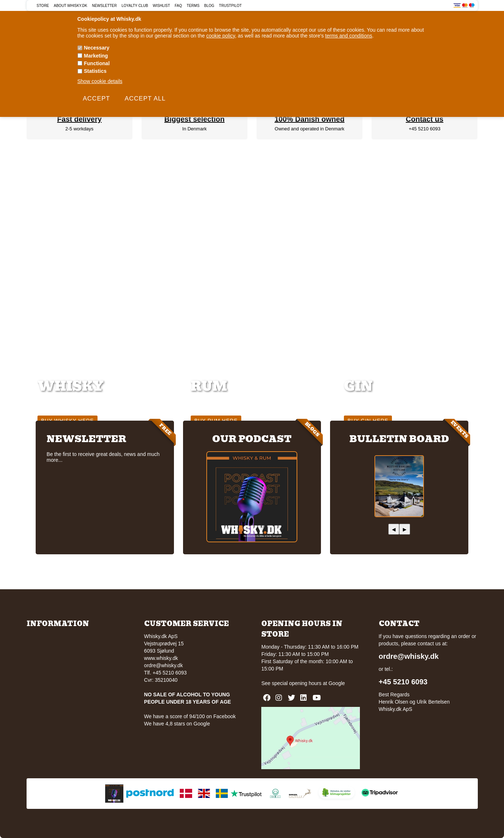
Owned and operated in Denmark (310, 129)
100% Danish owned (309, 119)
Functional (97, 63)
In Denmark (195, 129)
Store (43, 6)
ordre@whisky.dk (164, 665)
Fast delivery (79, 119)
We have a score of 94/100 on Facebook (190, 716)
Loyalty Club (135, 6)
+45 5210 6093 (424, 129)
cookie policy (221, 36)
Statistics (95, 71)
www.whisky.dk (161, 658)
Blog (209, 6)
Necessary (97, 48)
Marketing (96, 56)
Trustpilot (230, 6)
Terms (193, 6)
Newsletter (104, 6)
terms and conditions (349, 36)
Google (337, 683)
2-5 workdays (80, 129)
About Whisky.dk (71, 6)
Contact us (424, 119)
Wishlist (161, 6)
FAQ (178, 6)
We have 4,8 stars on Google (177, 724)
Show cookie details (100, 81)
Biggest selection (195, 119)
